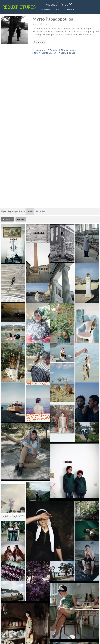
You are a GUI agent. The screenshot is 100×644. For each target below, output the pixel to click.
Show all (9, 219)
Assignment (53, 5)
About (58, 10)
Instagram (85, 7)
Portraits (21, 219)
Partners (46, 10)
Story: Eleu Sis (68, 53)
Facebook (80, 7)
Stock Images (69, 50)
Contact (69, 10)
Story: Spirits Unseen (46, 53)
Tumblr (95, 7)
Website (53, 50)
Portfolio (40, 211)
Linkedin (90, 7)
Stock (66, 5)
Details (30, 211)
